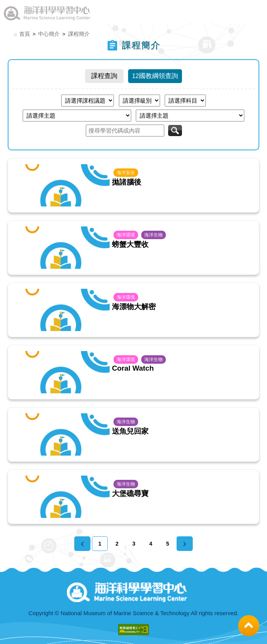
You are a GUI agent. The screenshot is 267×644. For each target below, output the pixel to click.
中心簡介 (49, 34)
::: (15, 35)
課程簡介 (79, 34)
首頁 (25, 34)
